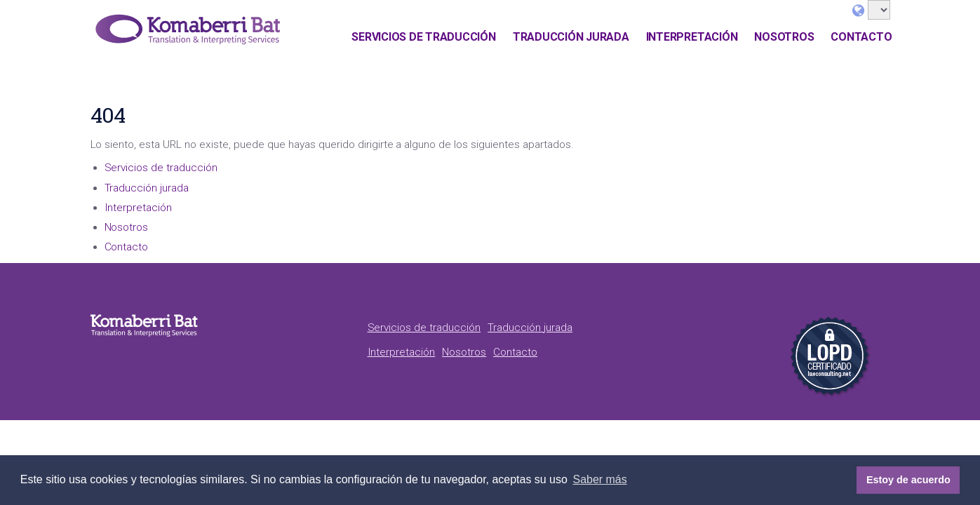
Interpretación (692, 37)
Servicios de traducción (423, 37)
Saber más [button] (599, 479)
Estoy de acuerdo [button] (908, 480)
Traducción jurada (571, 37)
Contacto (861, 37)
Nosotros (784, 37)
